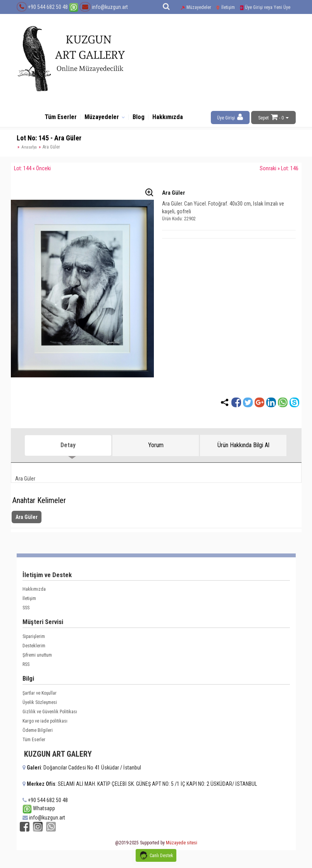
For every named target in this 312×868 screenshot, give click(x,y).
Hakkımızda (173, 119)
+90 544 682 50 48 (48, 7)
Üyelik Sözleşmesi (40, 706)
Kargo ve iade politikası (45, 724)
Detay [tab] (68, 449)
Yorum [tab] (156, 449)
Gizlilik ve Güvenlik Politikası (50, 715)
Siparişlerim (34, 640)
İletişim (225, 7)
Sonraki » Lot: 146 (279, 172)
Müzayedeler (196, 7)
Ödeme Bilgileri (38, 734)
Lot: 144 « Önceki (32, 172)
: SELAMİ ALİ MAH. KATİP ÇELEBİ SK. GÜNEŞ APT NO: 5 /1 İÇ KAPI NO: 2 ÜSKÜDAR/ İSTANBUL (140, 787)
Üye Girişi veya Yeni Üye (265, 7)
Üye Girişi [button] (230, 117)
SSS (26, 612)
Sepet (263, 118)
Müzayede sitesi (182, 845)
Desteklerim (34, 649)
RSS (26, 668)
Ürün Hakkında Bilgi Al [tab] (243, 449)
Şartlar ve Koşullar (40, 697)
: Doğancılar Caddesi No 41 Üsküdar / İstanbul (82, 771)
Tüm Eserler (55, 119)
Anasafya (29, 151)
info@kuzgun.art (104, 7)
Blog (141, 119)
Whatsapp (39, 812)
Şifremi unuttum (37, 659)
